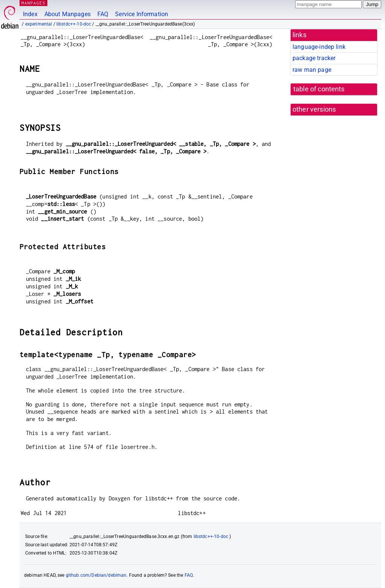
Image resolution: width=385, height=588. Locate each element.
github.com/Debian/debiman (96, 575)
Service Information (142, 14)
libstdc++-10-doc (74, 24)
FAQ (103, 14)
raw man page (312, 70)
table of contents (319, 89)
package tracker (314, 58)
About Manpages (67, 14)
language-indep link (319, 47)
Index (30, 14)
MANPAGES (33, 3)
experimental (39, 24)
